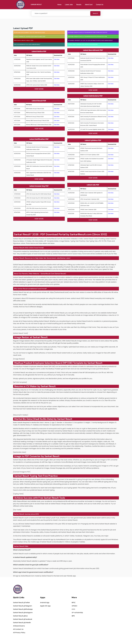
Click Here (57, 59)
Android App (45, 603)
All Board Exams (19, 626)
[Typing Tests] (18, 494)
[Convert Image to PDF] (22, 472)
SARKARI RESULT (38, 5)
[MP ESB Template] (20, 382)
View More (39, 89)
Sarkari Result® (23, 234)
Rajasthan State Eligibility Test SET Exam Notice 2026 (29, 32)
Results (80, 5)
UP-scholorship (77, 613)
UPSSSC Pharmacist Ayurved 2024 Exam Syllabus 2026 (30, 36)
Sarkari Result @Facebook (23, 620)
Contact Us (100, 5)
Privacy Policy (89, 638)
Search (95, 13)
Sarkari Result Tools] (20, 333)
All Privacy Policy (19, 633)
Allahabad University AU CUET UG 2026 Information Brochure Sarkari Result (90, 40)
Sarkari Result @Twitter (21, 603)
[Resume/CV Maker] (21, 415)
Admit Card (89, 5)
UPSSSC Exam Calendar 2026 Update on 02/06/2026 (83, 44)
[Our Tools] (17, 510)
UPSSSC (75, 606)
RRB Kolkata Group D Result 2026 (24, 40)
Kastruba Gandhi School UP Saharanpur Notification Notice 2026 (88, 36)
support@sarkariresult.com (109, 600)
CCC (73, 610)
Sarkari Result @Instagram (23, 613)
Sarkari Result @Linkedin (22, 623)
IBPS (73, 616)
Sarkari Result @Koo (20, 616)
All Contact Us (18, 630)
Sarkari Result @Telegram (23, 606)
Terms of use (115, 638)
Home (60, 5)
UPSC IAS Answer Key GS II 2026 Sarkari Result (27, 44)
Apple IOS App (45, 606)
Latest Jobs (70, 5)
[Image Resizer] (19, 359)
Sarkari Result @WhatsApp (23, 610)
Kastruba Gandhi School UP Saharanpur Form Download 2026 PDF (88, 32)
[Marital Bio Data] (20, 452)
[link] (16, 262)
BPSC (74, 603)
